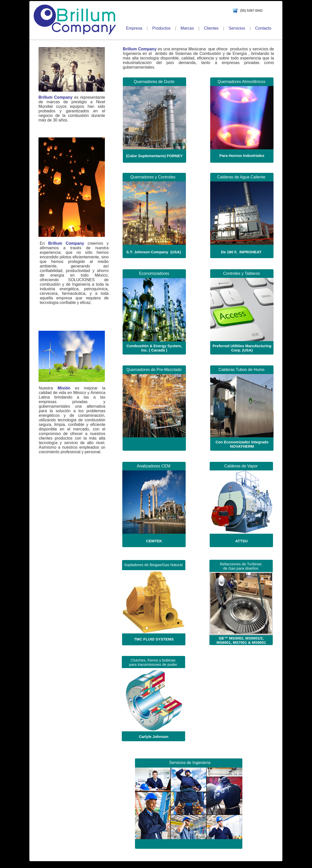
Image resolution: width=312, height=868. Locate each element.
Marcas (187, 28)
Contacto (263, 28)
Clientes (211, 28)
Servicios (237, 28)
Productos (161, 28)
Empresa (134, 28)
